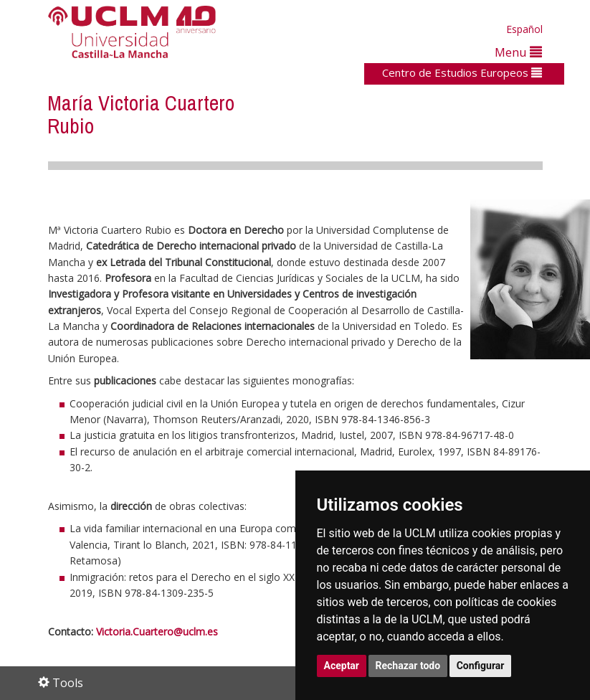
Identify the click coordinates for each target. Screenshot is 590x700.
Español (524, 29)
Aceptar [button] (342, 666)
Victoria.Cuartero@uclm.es (157, 632)
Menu (518, 52)
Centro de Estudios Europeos (462, 72)
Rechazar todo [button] (408, 666)
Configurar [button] (481, 666)
